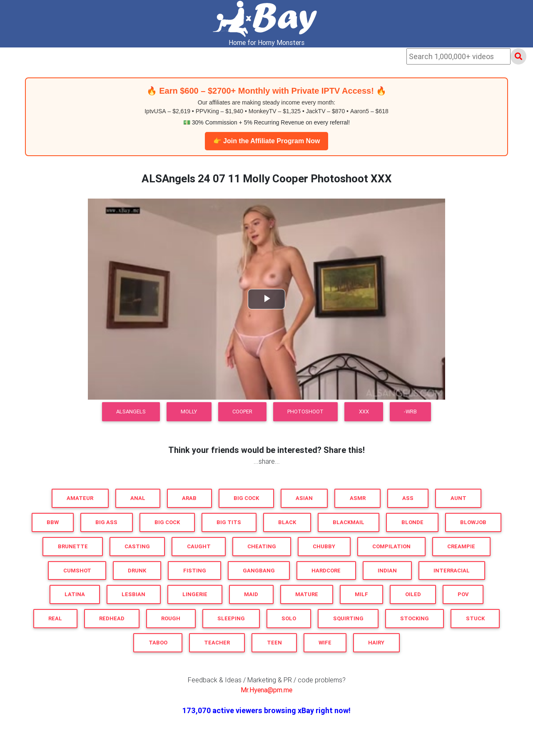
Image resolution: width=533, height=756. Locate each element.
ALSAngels (131, 412)
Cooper (242, 412)
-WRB (410, 412)
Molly (189, 412)
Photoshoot (305, 412)
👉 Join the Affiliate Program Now (267, 141)
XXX (364, 412)
